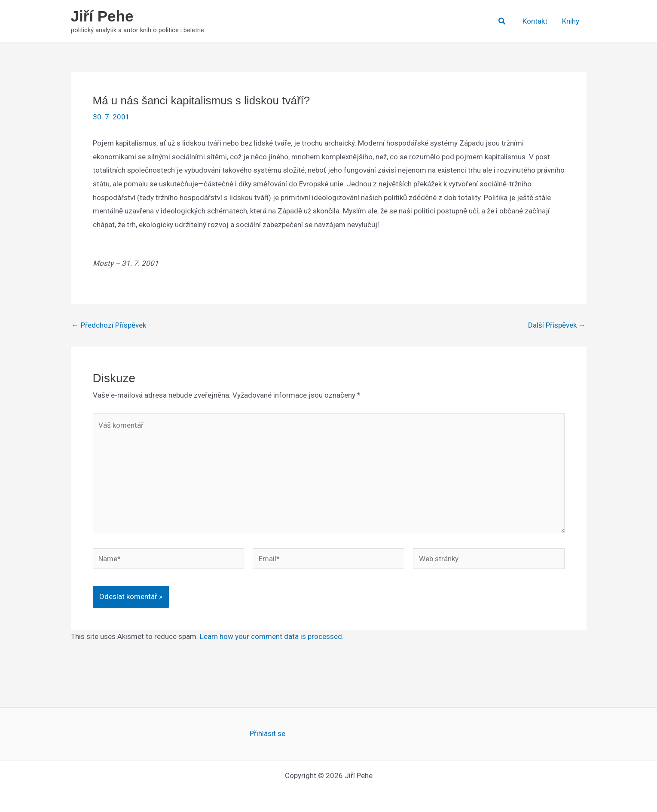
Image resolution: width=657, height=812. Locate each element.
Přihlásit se (267, 733)
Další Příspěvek (557, 325)
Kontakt (535, 21)
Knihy (571, 21)
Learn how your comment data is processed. (272, 636)
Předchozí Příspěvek (109, 325)
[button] (502, 21)
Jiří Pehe (102, 16)
